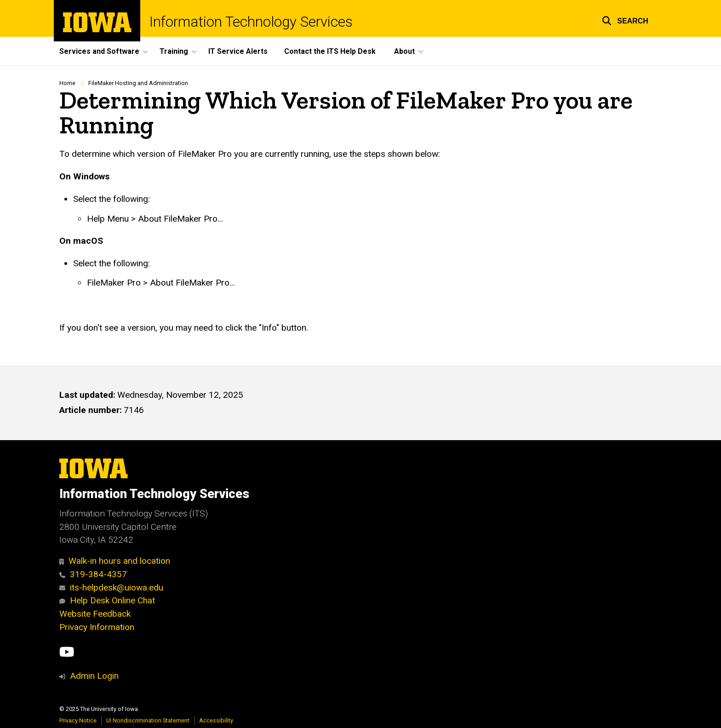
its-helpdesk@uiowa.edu (111, 588)
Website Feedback (95, 614)
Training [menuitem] (174, 51)
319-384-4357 (93, 574)
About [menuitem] (404, 51)
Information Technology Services (251, 22)
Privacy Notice (78, 720)
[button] (625, 20)
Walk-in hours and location (115, 561)
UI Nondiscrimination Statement (148, 720)
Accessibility (216, 720)
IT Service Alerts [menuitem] (238, 51)
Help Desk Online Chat (107, 600)
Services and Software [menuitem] (99, 51)
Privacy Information (97, 627)
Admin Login (94, 676)
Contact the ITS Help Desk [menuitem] (330, 51)
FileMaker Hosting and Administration (138, 83)
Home (67, 83)
